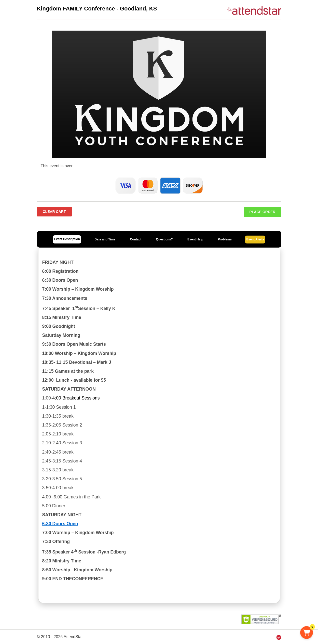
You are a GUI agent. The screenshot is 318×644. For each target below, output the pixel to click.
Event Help (195, 239)
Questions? (164, 239)
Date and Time (105, 239)
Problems (225, 239)
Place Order (262, 212)
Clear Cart (54, 212)
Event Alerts (255, 239)
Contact (136, 239)
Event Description (67, 239)
